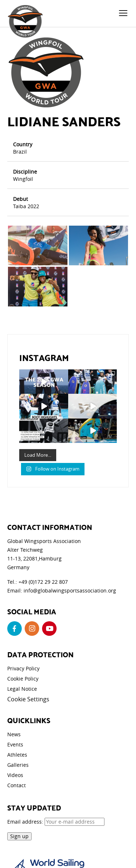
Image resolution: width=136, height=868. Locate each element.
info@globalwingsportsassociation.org (70, 590)
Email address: (56, 822)
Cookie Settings (28, 699)
